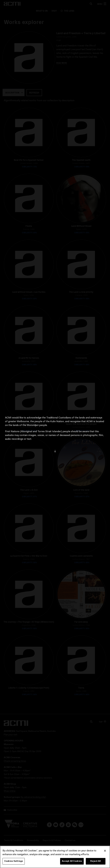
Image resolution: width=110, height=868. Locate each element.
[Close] (105, 851)
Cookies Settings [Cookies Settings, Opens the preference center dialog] (14, 861)
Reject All (96, 861)
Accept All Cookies (72, 861)
